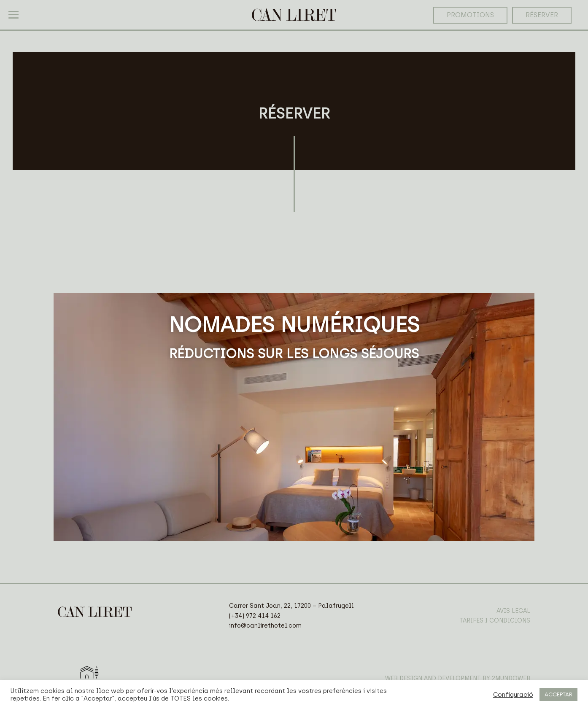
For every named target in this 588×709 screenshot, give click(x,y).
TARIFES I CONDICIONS (495, 621)
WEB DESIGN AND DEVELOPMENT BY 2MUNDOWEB (458, 678)
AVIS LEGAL (513, 611)
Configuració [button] (513, 695)
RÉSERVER (542, 15)
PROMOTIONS (470, 15)
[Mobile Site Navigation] (13, 15)
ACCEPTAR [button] (558, 694)
